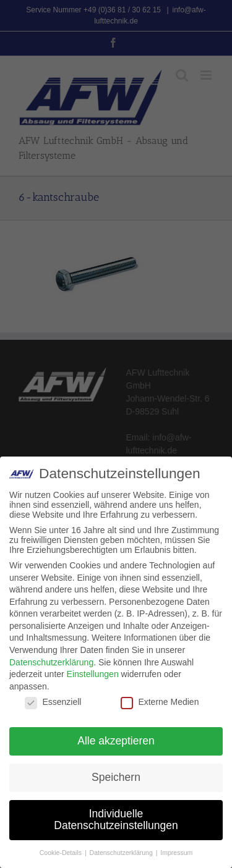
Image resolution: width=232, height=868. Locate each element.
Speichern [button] (116, 777)
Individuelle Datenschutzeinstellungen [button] (116, 820)
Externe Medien (160, 702)
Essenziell (53, 702)
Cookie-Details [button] (62, 853)
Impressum (176, 853)
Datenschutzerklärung (51, 662)
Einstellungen (93, 674)
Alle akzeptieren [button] (116, 741)
